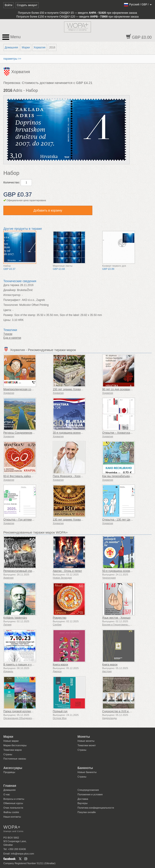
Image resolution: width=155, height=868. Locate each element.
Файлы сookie (11, 812)
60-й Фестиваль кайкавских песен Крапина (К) (32, 476)
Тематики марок (13, 750)
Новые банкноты (87, 772)
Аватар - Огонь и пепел (67, 571)
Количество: (12, 183)
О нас (7, 794)
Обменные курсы (13, 803)
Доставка (83, 799)
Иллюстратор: (12, 295)
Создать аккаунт (27, 5)
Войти (9, 5)
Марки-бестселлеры (15, 745)
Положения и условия (90, 794)
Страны (8, 754)
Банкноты (85, 768)
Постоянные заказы (15, 759)
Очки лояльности (13, 808)
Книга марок (60, 665)
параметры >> (12, 59)
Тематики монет (87, 745)
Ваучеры (83, 803)
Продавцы (9, 772)
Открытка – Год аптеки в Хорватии (25, 520)
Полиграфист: (12, 300)
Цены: (7, 320)
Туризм (8, 334)
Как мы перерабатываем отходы (122, 476)
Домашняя (11, 47)
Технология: (11, 305)
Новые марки (11, 741)
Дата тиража (11, 285)
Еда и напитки (12, 338)
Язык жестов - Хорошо (116, 618)
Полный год (60, 711)
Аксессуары (13, 768)
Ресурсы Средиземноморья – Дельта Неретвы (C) (35, 433)
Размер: (8, 315)
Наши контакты (12, 817)
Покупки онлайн (87, 812)
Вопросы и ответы (14, 799)
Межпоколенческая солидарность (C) (27, 389)
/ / (138, 5)
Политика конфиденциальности (96, 808)
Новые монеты (86, 741)
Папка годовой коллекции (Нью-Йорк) (27, 711)
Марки (26, 47)
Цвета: (8, 310)
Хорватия (40, 47)
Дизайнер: (10, 290)
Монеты (84, 737)
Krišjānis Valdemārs (15, 618)
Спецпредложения (88, 790)
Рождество (60, 618)
